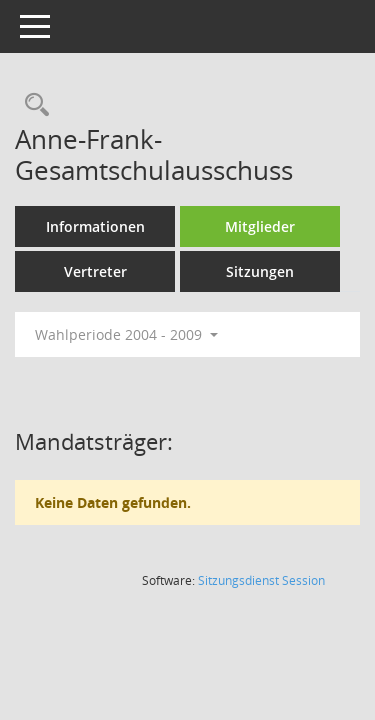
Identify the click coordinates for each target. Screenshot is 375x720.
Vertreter (95, 271)
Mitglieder (260, 226)
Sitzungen (260, 271)
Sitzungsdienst (261, 580)
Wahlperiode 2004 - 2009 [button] (126, 334)
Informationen (95, 226)
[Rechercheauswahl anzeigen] (32, 105)
